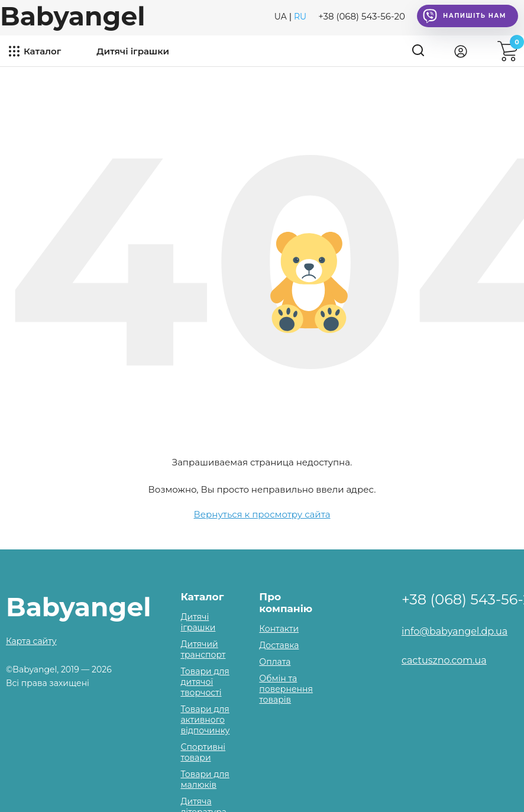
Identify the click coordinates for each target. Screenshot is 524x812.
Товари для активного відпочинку (205, 720)
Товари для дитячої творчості (205, 682)
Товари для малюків (205, 779)
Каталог (42, 51)
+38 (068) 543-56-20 (362, 16)
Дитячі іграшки (133, 51)
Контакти (279, 629)
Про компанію (286, 603)
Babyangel (72, 16)
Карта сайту (31, 641)
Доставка (279, 645)
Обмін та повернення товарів (286, 689)
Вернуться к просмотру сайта (262, 514)
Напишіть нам (465, 16)
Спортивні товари (203, 752)
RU (300, 17)
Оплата (275, 662)
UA (281, 17)
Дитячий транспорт (203, 649)
